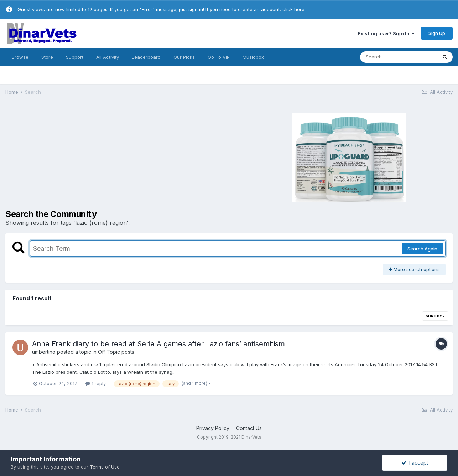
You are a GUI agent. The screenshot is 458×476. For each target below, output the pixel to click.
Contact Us (249, 428)
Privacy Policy (213, 428)
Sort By (435, 316)
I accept (415, 463)
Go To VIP (219, 57)
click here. (294, 9)
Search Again (422, 249)
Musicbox (253, 57)
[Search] (399, 57)
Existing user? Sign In (386, 33)
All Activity (108, 57)
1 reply (96, 383)
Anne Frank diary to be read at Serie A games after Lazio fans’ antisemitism (158, 344)
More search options (414, 269)
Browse (20, 57)
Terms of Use (105, 467)
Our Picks (184, 57)
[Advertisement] (111, 157)
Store (47, 57)
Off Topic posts (116, 352)
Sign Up (437, 33)
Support (75, 57)
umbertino (44, 352)
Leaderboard (146, 57)
